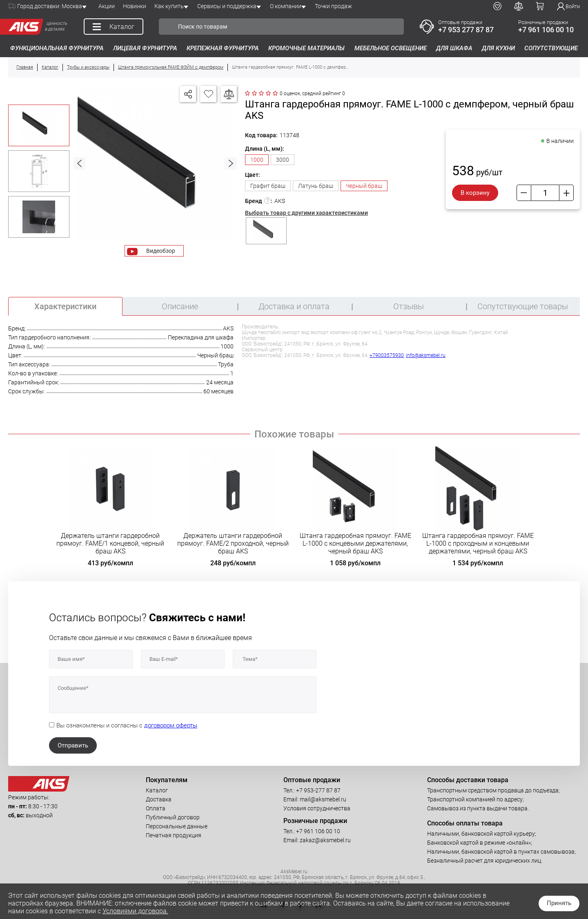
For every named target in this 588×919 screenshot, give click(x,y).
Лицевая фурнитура (145, 48)
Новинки (135, 6)
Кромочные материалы (306, 48)
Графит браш (268, 186)
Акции (107, 6)
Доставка (159, 799)
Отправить (73, 745)
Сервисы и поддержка (227, 6)
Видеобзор (161, 251)
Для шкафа (454, 48)
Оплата (156, 808)
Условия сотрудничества (317, 808)
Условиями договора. (135, 911)
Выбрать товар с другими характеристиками (306, 213)
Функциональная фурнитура (57, 48)
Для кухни (498, 48)
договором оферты (171, 725)
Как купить (169, 6)
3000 (283, 160)
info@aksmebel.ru (426, 355)
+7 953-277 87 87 (318, 790)
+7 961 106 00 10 (546, 30)
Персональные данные (177, 826)
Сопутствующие (551, 48)
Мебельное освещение (391, 48)
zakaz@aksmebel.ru (325, 840)
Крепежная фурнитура (223, 48)
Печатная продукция (174, 835)
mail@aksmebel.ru (323, 799)
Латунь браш (316, 186)
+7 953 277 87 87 (466, 30)
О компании (286, 6)
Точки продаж (333, 6)
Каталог (157, 790)
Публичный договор (173, 817)
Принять (559, 903)
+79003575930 (387, 355)
